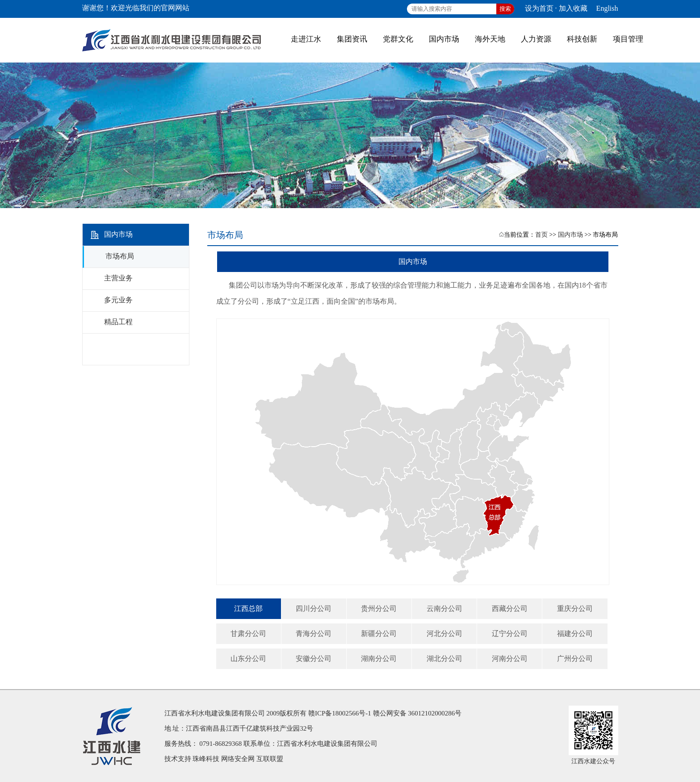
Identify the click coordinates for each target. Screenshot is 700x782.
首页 (541, 235)
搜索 (505, 9)
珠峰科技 (206, 759)
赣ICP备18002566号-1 (340, 713)
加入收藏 (573, 8)
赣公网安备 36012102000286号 (417, 713)
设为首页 (539, 8)
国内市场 (570, 235)
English (607, 8)
